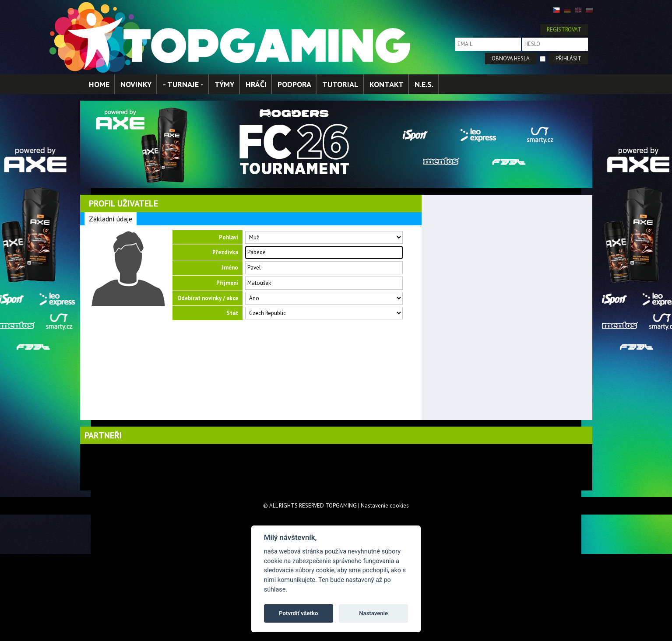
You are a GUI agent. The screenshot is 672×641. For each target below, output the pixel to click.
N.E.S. (424, 84)
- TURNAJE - (183, 84)
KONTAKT (387, 84)
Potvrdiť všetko (298, 613)
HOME (99, 84)
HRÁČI (256, 84)
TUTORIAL (340, 84)
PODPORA (294, 84)
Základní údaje (111, 219)
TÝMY (225, 84)
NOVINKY (136, 84)
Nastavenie (373, 613)
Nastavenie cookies (385, 506)
